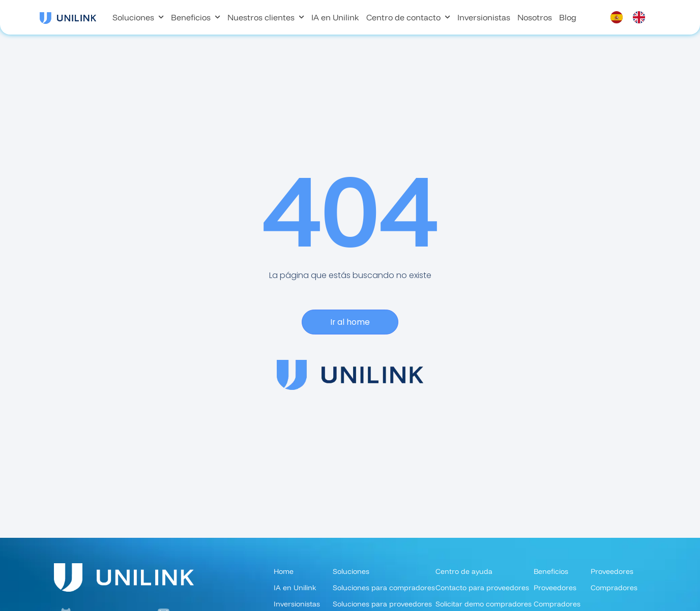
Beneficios (196, 17)
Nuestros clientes (266, 17)
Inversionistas (484, 17)
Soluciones (138, 17)
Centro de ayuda (464, 571)
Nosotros (535, 17)
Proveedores (555, 588)
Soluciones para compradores (384, 588)
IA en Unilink (335, 17)
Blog (568, 17)
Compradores (614, 588)
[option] (641, 17)
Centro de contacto (408, 17)
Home (284, 571)
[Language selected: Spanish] (633, 17)
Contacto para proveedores (482, 588)
